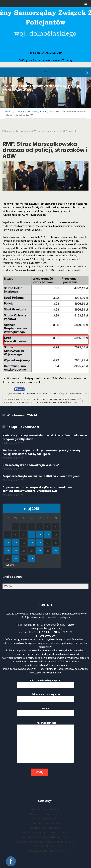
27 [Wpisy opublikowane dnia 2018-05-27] (56, 550)
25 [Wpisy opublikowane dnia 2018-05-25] (40, 550)
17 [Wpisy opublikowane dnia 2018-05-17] (32, 542)
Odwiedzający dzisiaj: (45, 818)
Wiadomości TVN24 (22, 415)
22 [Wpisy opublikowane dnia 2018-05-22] (16, 550)
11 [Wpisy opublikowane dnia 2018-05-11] (40, 534)
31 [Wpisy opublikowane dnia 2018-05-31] (32, 558)
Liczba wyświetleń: (41, 846)
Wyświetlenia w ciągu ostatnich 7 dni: (43, 832)
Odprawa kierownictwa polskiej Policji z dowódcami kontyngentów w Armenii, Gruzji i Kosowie (37, 489)
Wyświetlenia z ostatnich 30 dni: (42, 837)
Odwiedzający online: (45, 809)
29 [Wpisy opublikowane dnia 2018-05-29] (16, 558)
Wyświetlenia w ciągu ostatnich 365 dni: (41, 842)
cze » (13, 565)
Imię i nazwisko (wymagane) (46, 682)
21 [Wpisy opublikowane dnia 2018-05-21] (8, 550)
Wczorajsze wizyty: (44, 823)
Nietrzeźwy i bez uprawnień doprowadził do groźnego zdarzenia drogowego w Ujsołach (45, 437)
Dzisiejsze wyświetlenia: (45, 814)
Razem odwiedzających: (40, 851)
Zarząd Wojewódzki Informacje (42, 131)
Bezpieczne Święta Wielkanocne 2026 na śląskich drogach (41, 476)
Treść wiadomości (46, 742)
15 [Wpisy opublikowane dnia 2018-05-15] (16, 542)
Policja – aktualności (23, 427)
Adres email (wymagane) (46, 697)
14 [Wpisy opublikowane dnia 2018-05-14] (8, 542)
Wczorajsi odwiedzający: (44, 828)
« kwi (6, 565)
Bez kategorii (19, 131)
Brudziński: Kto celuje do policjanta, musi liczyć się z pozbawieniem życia (48, 393)
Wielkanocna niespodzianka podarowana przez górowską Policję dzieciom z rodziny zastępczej (41, 452)
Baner (8, 131)
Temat (46, 711)
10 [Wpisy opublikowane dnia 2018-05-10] (32, 534)
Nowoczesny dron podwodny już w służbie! (31, 465)
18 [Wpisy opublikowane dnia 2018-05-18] (40, 542)
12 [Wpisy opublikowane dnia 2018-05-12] (48, 534)
